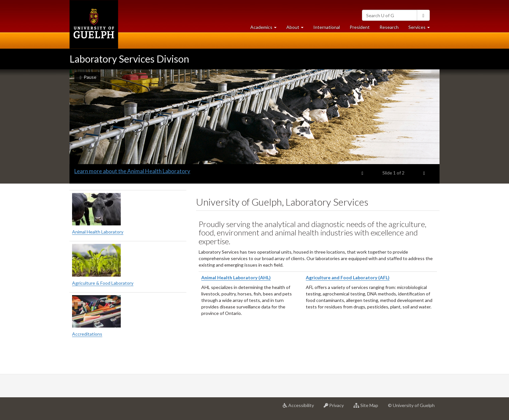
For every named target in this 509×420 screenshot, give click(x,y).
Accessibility (301, 408)
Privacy (336, 408)
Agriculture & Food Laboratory (103, 283)
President (360, 27)
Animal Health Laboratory (98, 232)
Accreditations (87, 334)
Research (391, 29)
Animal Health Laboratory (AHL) (236, 277)
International (327, 27)
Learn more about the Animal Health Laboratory (132, 171)
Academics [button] (266, 29)
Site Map (368, 408)
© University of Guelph (411, 405)
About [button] (297, 29)
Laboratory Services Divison (129, 59)
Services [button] (422, 29)
